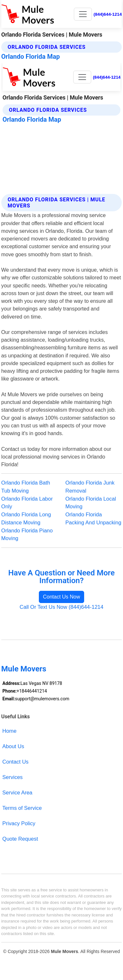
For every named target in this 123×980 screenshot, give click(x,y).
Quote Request (20, 839)
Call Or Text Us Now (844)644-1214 (61, 607)
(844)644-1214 (108, 14)
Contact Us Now (62, 597)
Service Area (17, 792)
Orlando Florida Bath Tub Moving (26, 487)
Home (9, 731)
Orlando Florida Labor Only (27, 503)
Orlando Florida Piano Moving (27, 534)
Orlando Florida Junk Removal (90, 487)
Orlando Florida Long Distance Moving (26, 518)
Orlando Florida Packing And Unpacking (93, 518)
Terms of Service (22, 808)
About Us (13, 746)
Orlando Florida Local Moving (91, 503)
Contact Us (15, 762)
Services (12, 777)
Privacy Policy (19, 823)
